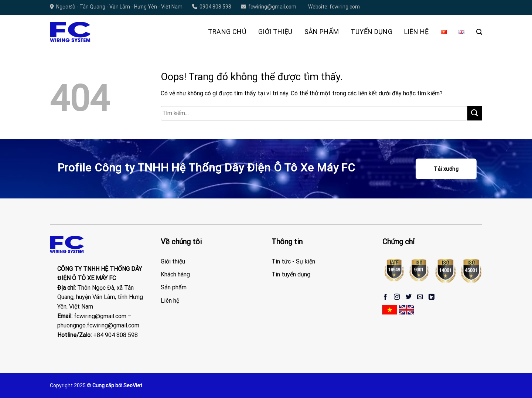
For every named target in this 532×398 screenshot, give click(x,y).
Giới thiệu (275, 32)
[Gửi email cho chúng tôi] (420, 297)
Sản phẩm (322, 32)
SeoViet (133, 385)
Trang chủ (227, 32)
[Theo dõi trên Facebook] (385, 297)
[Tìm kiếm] (479, 32)
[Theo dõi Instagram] (397, 297)
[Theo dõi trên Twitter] (409, 297)
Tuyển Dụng (371, 32)
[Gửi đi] (475, 113)
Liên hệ (417, 32)
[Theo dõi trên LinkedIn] (432, 297)
